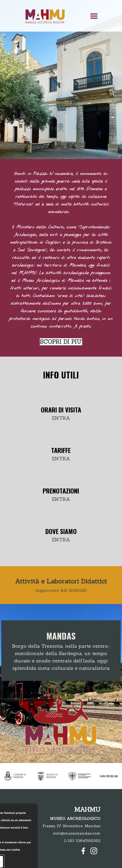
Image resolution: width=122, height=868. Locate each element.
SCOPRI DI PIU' (61, 342)
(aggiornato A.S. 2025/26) (61, 590)
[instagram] (94, 851)
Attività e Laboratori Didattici (61, 581)
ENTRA (61, 418)
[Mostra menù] (94, 16)
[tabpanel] (61, 258)
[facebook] (83, 851)
